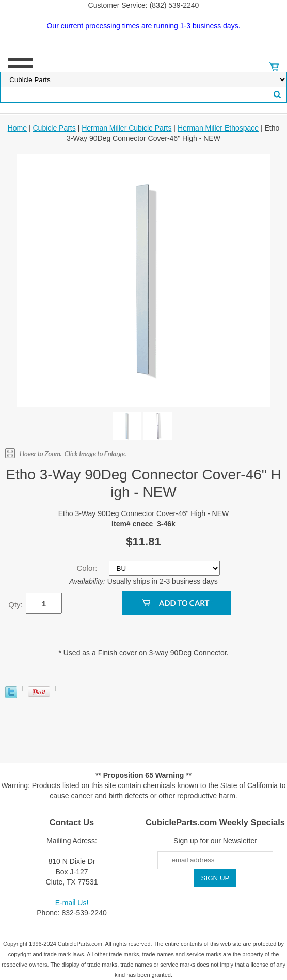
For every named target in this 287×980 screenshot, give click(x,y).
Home (17, 128)
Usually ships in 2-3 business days (143, 581)
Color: (88, 568)
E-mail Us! (72, 903)
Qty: (15, 605)
